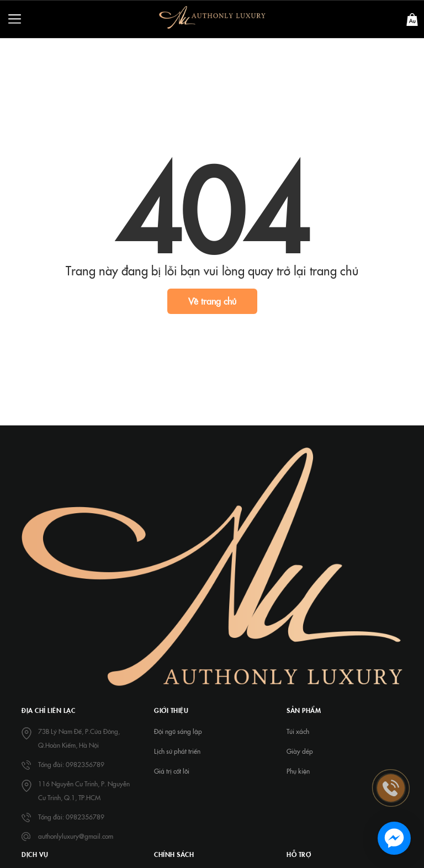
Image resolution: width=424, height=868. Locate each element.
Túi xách (298, 731)
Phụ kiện (298, 771)
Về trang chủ (212, 301)
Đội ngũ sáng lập (178, 731)
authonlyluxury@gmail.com (76, 836)
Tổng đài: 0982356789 (71, 764)
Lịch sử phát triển (177, 751)
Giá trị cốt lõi (172, 771)
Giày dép (300, 751)
